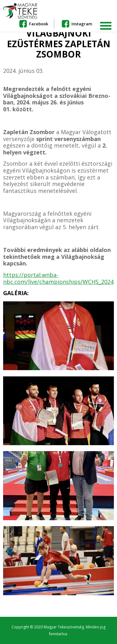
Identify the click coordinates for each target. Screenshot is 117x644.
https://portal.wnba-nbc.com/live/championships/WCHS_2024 (58, 278)
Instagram (82, 24)
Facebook (39, 24)
